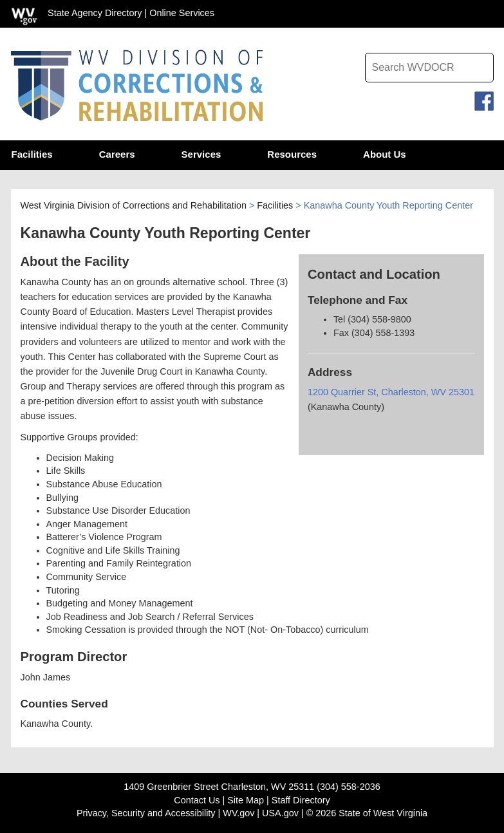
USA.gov (280, 813)
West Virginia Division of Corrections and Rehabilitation (134, 207)
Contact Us (197, 800)
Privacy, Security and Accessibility (146, 813)
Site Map (246, 800)
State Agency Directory (95, 13)
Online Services (182, 13)
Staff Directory (301, 800)
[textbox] (429, 68)
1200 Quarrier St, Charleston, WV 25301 (391, 394)
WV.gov (238, 813)
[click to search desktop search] (481, 64)
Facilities (275, 207)
